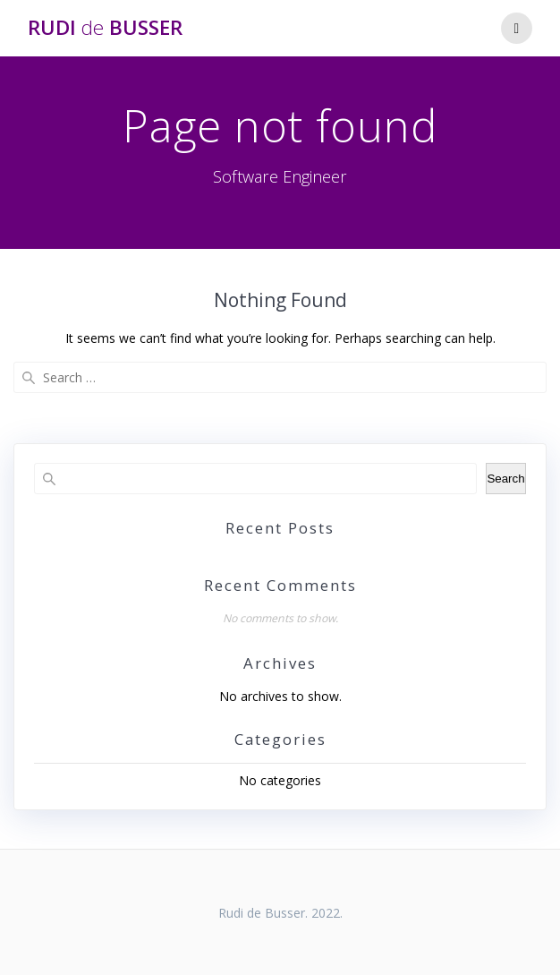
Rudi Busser (105, 28)
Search (505, 479)
